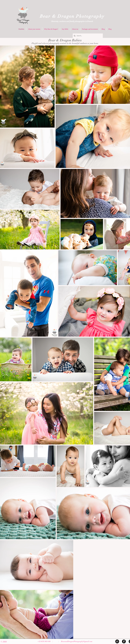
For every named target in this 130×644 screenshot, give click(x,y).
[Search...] (88, 36)
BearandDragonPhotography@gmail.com (77, 641)
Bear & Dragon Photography (72, 16)
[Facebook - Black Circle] (124, 641)
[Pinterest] (117, 641)
